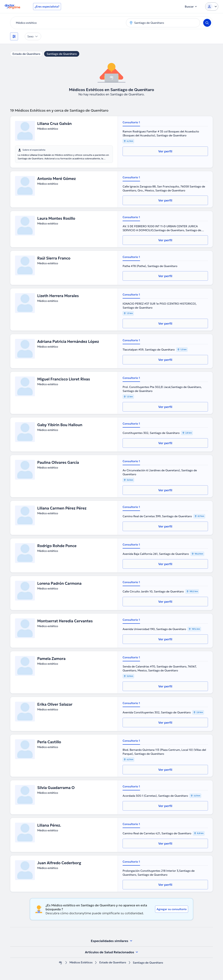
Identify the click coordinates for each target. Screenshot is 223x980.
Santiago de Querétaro (62, 54)
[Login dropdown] (212, 7)
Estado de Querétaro (26, 54)
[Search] (207, 23)
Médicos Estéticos (81, 963)
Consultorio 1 (131, 122)
